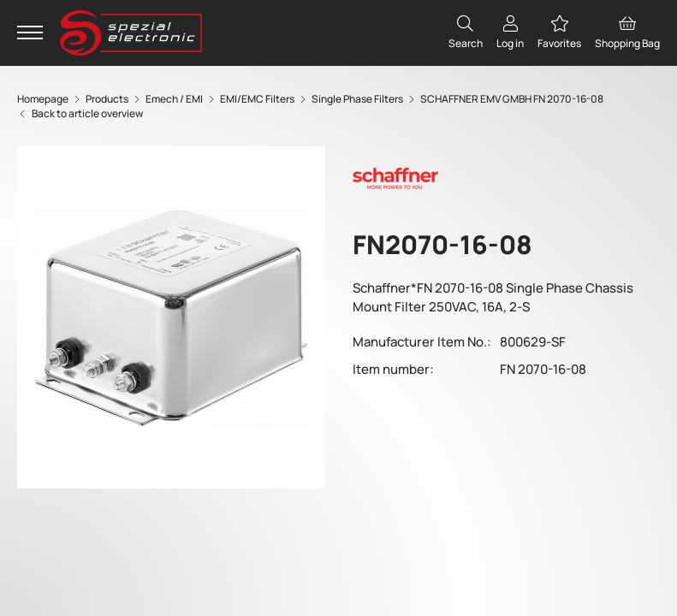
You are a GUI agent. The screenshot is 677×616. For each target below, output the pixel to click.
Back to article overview (80, 113)
